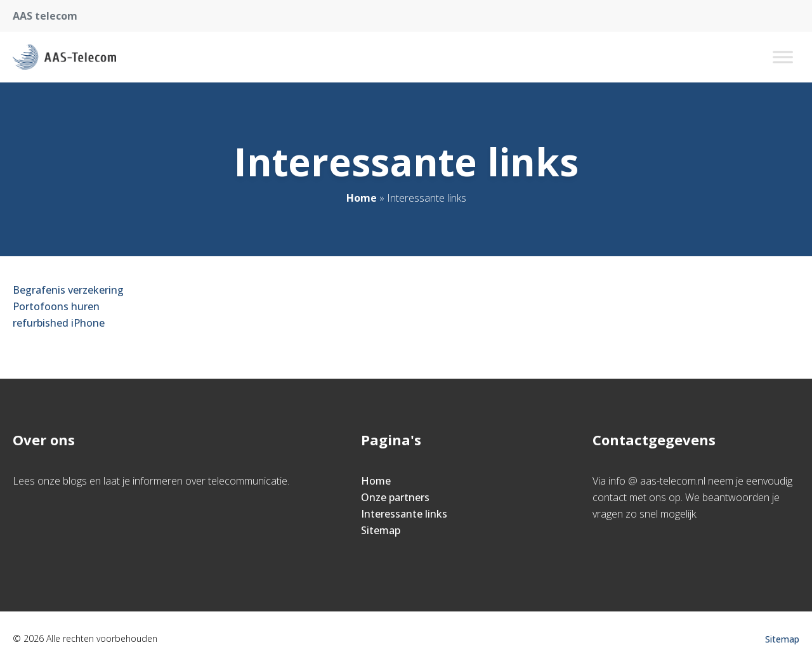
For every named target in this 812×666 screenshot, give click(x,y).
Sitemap (381, 530)
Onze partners (395, 497)
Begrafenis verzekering (68, 290)
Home (362, 198)
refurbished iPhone (59, 323)
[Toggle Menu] (783, 57)
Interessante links (404, 514)
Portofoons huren (56, 306)
